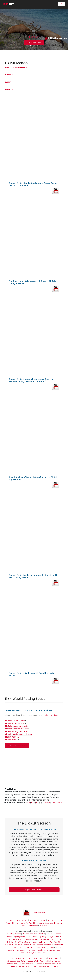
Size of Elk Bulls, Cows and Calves (34, 953)
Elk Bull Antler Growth (38, 920)
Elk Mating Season (14, 934)
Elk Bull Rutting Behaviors (43, 923)
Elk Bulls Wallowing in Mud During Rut (47, 939)
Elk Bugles (43, 926)
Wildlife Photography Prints (36, 958)
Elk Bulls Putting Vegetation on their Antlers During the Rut (30, 942)
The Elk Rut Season (34, 912)
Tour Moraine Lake (17, 966)
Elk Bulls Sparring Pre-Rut (22, 923)
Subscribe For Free (34, 43)
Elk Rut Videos (32, 926)
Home (9, 920)
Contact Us (12, 958)
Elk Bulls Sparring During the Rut (45, 937)
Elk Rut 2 (9, 75)
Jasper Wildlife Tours (36, 961)
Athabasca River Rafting (17, 961)
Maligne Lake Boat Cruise (24, 964)
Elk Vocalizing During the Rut (34, 934)
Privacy (21, 958)
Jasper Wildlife (54, 958)
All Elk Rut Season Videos (17, 746)
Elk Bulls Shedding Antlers (44, 947)
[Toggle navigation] (61, 4)
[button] (31, 46)
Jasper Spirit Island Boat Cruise (49, 964)
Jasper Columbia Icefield (36, 966)
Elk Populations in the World (24, 950)
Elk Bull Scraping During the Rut (20, 947)
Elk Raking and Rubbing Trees (49, 950)
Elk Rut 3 (9, 82)
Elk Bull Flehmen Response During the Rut (47, 945)
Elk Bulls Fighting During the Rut (19, 937)
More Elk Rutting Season (16, 68)
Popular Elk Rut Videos (34, 890)
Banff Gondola (53, 966)
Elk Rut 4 (9, 89)
